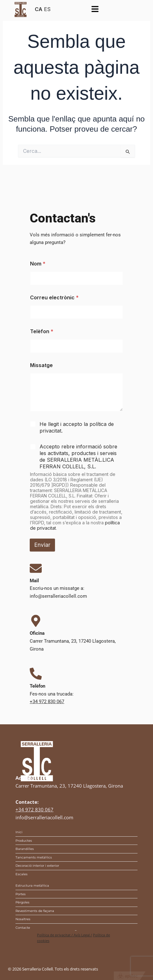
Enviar (42, 545)
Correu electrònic (54, 298)
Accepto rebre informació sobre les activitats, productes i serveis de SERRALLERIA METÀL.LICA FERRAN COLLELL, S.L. (78, 456)
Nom (38, 264)
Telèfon (42, 331)
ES (47, 9)
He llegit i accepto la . (77, 427)
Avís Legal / (83, 935)
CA (39, 9)
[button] (95, 9)
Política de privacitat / (55, 935)
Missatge (41, 365)
